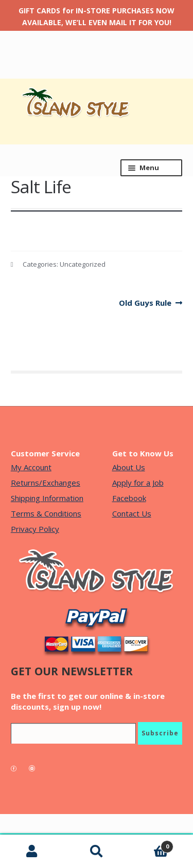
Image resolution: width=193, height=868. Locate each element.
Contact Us (132, 513)
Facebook (129, 498)
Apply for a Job (138, 483)
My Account (31, 467)
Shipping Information (47, 498)
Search (97, 852)
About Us (129, 467)
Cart (151, 844)
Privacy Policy (35, 529)
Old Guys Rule (145, 303)
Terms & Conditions (46, 513)
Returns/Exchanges (46, 483)
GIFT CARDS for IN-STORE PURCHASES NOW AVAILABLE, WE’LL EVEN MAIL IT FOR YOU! (97, 16)
